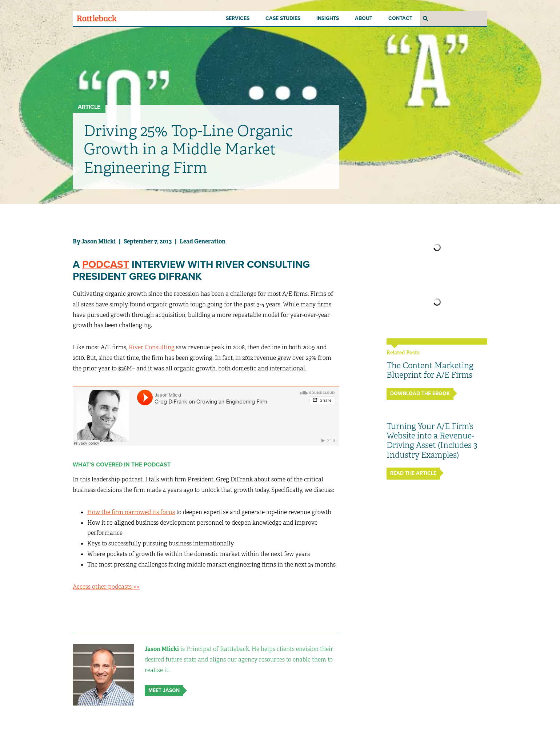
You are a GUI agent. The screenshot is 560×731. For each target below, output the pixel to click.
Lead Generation (203, 241)
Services (238, 18)
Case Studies (283, 18)
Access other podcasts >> (106, 587)
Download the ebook (420, 394)
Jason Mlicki (99, 241)
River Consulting (152, 347)
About (364, 18)
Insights (328, 18)
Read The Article (413, 473)
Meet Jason (164, 690)
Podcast (106, 265)
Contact (400, 18)
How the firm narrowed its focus (131, 512)
